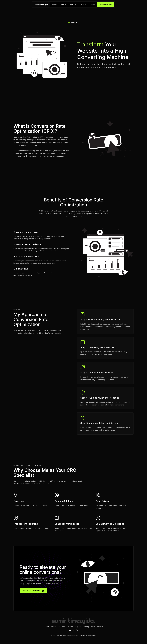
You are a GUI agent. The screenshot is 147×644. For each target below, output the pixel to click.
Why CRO (74, 4)
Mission (54, 627)
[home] (42, 4)
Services (63, 4)
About (54, 4)
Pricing (83, 4)
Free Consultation (106, 4)
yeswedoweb (92, 636)
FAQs (93, 627)
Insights (92, 4)
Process (70, 627)
